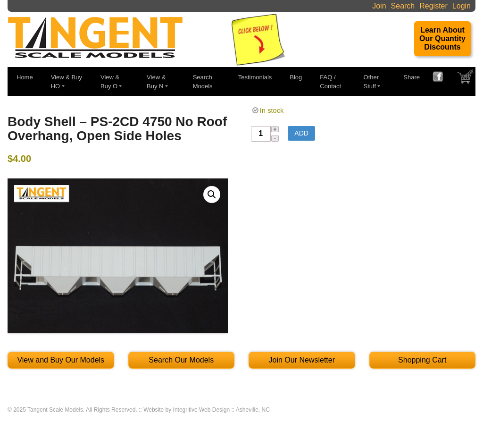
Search (403, 6)
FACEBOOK (441, 78)
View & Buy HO (67, 82)
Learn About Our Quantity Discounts (442, 38)
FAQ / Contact (330, 82)
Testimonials (255, 77)
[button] (212, 194)
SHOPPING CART (466, 79)
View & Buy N (156, 82)
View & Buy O (110, 82)
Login (462, 6)
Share (412, 77)
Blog (296, 77)
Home (25, 77)
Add (301, 133)
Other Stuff (371, 82)
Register (433, 6)
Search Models (203, 82)
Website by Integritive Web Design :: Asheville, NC (207, 410)
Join (379, 6)
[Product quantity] (261, 134)
